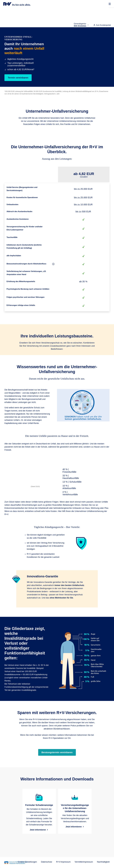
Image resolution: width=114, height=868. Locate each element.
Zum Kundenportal (102, 25)
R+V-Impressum (63, 862)
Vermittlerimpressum (84, 862)
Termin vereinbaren (18, 78)
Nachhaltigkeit (103, 862)
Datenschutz (47, 862)
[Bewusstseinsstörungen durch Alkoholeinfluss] (53, 264)
